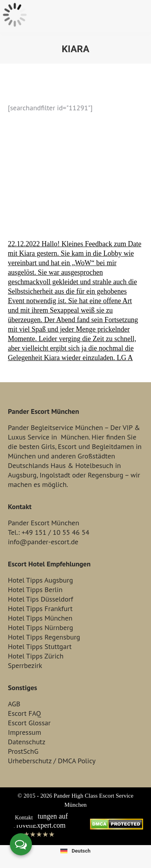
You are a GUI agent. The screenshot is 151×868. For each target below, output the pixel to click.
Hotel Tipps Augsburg (40, 580)
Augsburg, (23, 475)
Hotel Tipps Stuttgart (40, 646)
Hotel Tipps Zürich (36, 656)
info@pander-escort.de (43, 542)
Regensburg (105, 475)
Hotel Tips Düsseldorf (40, 599)
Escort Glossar (29, 723)
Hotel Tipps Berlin (35, 590)
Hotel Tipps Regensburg (44, 637)
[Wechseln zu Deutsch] (75, 851)
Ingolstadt (55, 475)
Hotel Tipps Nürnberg (40, 627)
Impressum (24, 732)
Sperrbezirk (25, 665)
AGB (14, 704)
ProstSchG (23, 751)
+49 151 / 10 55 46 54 (56, 532)
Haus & (62, 465)
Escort (67, 446)
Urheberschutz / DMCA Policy (52, 761)
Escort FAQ (24, 713)
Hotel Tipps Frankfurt (40, 609)
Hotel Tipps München (40, 618)
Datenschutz (27, 742)
